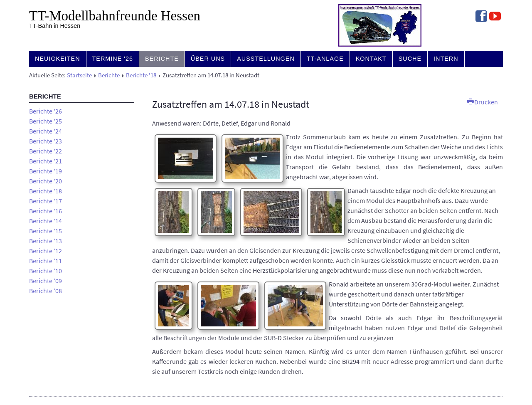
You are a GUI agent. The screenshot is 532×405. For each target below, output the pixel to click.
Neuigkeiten (58, 59)
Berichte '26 (46, 111)
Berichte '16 (46, 211)
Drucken (483, 102)
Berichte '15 (46, 231)
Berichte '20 (46, 181)
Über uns (208, 59)
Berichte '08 (46, 291)
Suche (410, 59)
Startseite (79, 75)
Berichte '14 (46, 221)
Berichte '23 (46, 141)
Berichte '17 (46, 201)
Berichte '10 (46, 271)
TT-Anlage (325, 59)
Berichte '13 (46, 241)
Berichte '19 (46, 171)
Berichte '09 (46, 281)
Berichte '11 (46, 261)
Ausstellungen (266, 59)
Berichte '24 (46, 131)
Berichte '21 (46, 161)
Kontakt (371, 59)
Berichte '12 (46, 251)
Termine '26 (113, 59)
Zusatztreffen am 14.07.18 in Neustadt (231, 104)
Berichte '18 (141, 75)
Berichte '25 (46, 121)
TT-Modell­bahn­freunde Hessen (115, 16)
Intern (446, 59)
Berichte (162, 59)
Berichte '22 (46, 151)
